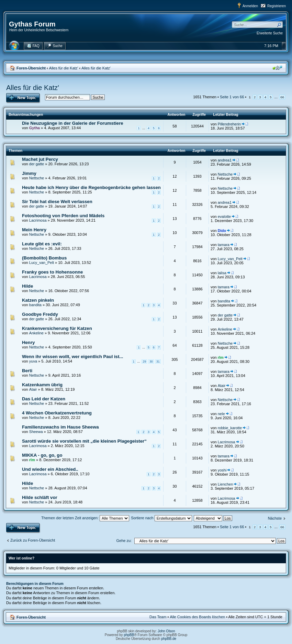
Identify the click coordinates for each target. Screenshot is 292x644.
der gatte (37, 164)
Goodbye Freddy (40, 314)
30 (151, 362)
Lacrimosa (38, 220)
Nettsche (37, 178)
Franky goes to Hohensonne (52, 272)
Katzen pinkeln (38, 300)
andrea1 (225, 160)
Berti (27, 371)
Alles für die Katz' (64, 68)
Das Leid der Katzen (44, 399)
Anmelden (250, 6)
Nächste (275, 518)
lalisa (222, 273)
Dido (222, 231)
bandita (35, 305)
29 (144, 362)
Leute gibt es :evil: (42, 244)
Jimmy (29, 173)
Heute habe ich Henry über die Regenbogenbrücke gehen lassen (91, 187)
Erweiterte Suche (270, 33)
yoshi (222, 470)
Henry (28, 342)
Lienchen (226, 484)
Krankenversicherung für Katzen (57, 328)
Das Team (158, 617)
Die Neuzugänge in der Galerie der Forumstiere (73, 123)
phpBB (129, 635)
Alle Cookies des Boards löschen (197, 617)
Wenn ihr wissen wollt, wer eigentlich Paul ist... (72, 357)
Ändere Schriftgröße (277, 68)
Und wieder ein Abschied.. (50, 469)
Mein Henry (34, 230)
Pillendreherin (229, 124)
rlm (221, 357)
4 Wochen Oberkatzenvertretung (57, 413)
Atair (33, 389)
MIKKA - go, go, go (42, 455)
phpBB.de (169, 639)
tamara (224, 245)
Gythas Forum (32, 24)
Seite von (232, 97)
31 (158, 362)
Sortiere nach (161, 518)
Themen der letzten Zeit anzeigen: (85, 518)
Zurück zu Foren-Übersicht (33, 540)
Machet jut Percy (40, 159)
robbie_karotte (230, 428)
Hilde (27, 286)
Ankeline (36, 333)
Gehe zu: (124, 541)
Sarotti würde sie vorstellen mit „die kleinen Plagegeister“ (84, 441)
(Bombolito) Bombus (44, 258)
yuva (33, 361)
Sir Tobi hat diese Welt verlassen (57, 202)
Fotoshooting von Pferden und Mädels (63, 216)
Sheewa (36, 432)
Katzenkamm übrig (42, 385)
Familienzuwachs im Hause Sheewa (60, 427)
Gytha (35, 128)
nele (221, 414)
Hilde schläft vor (40, 497)
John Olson (166, 631)
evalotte (224, 216)
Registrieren (277, 6)
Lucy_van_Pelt (42, 263)
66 (282, 97)
